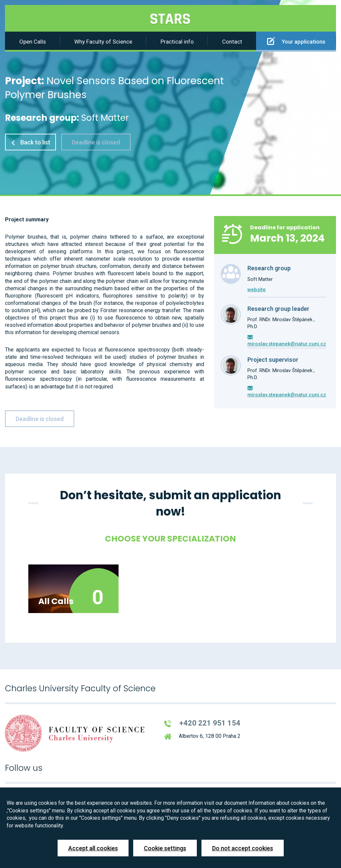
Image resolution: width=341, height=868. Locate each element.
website (257, 290)
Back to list (30, 142)
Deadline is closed (96, 142)
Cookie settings (165, 848)
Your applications (296, 41)
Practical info (177, 42)
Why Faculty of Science (103, 42)
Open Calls (33, 42)
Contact (232, 42)
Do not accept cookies (243, 848)
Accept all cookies (93, 848)
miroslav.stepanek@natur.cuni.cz (287, 344)
